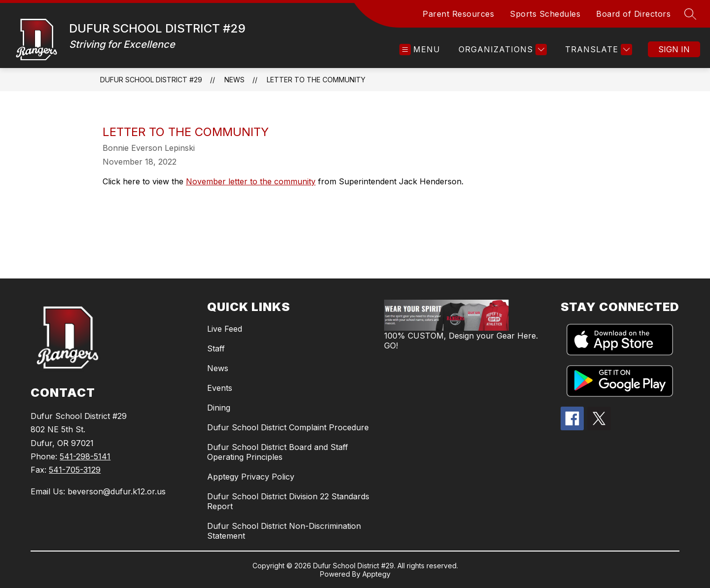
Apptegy (376, 574)
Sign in (674, 49)
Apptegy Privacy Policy (251, 477)
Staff (216, 348)
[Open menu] (420, 50)
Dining (219, 408)
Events (220, 388)
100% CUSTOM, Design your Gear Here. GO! (461, 341)
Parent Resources (458, 14)
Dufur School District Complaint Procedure (288, 427)
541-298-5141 (85, 456)
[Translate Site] (597, 50)
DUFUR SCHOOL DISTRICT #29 (151, 80)
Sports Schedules (545, 14)
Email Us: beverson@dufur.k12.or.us (98, 491)
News (234, 80)
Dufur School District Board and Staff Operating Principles (278, 452)
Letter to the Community (316, 80)
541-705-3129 (75, 470)
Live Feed (225, 329)
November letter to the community (251, 181)
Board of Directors (633, 14)
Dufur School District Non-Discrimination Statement (284, 531)
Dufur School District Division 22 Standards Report (288, 501)
